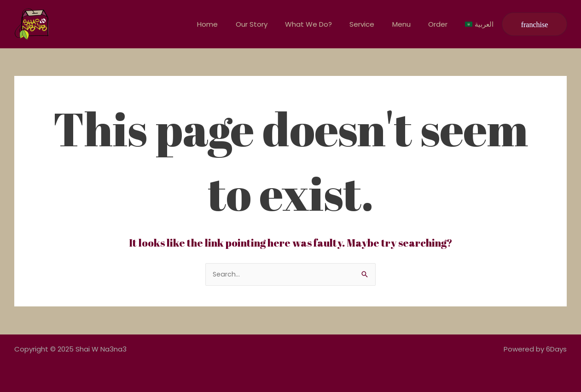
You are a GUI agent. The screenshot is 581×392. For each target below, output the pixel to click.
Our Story (273, 24)
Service (376, 24)
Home (233, 24)
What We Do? (326, 24)
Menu (411, 24)
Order (444, 24)
